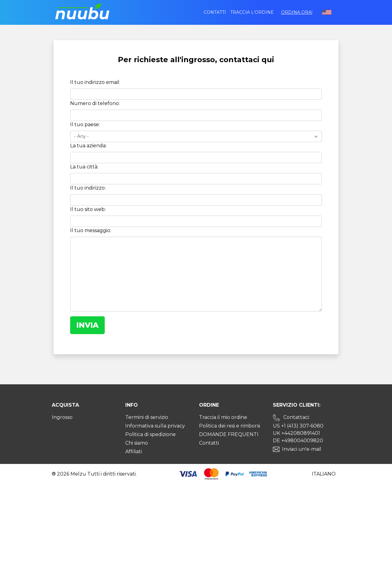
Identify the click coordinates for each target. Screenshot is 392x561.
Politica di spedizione (151, 434)
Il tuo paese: (85, 125)
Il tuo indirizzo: (88, 188)
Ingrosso (62, 417)
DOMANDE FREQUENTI (229, 434)
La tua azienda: (88, 146)
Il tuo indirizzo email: (95, 83)
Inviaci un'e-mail (302, 449)
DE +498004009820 (298, 441)
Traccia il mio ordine (223, 417)
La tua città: (84, 167)
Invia (87, 325)
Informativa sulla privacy (155, 426)
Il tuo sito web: (88, 209)
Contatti (215, 12)
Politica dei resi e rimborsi (230, 426)
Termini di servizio (147, 417)
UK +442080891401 (296, 433)
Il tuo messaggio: (91, 230)
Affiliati (134, 452)
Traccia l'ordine (252, 12)
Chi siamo (137, 443)
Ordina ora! (297, 12)
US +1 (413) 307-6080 (298, 426)
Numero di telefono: (95, 104)
